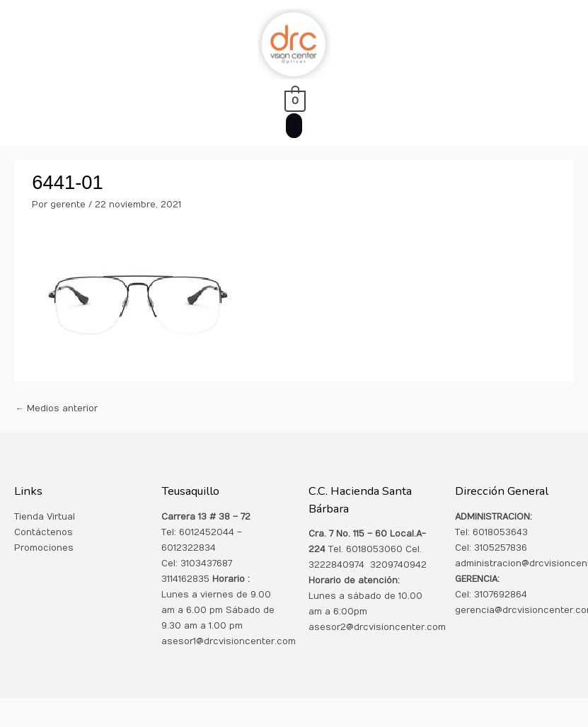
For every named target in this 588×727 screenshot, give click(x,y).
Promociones (44, 548)
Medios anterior (57, 408)
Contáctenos (44, 532)
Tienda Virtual (45, 517)
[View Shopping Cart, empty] (294, 101)
